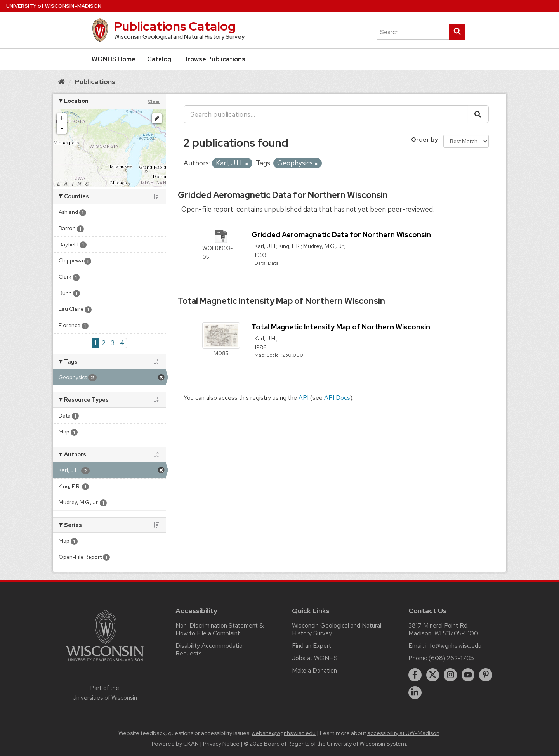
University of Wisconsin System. (367, 744)
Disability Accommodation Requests (211, 649)
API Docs (337, 398)
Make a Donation (314, 670)
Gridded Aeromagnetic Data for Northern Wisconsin (283, 195)
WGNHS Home (114, 59)
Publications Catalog (175, 26)
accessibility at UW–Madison (403, 733)
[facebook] (415, 675)
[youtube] (468, 675)
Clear (154, 101)
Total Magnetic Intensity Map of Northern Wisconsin (281, 301)
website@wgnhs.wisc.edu (284, 733)
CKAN (191, 744)
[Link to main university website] (105, 663)
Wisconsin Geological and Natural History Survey (337, 629)
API (304, 398)
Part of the (105, 693)
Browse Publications (214, 59)
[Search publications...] (326, 114)
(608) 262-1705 (451, 658)
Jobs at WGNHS (315, 658)
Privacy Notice (221, 744)
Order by (425, 140)
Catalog (159, 59)
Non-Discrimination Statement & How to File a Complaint (220, 629)
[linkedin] (415, 693)
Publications (95, 82)
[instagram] (450, 675)
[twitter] (433, 675)
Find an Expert (312, 646)
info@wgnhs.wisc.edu (453, 646)
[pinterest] (486, 675)
